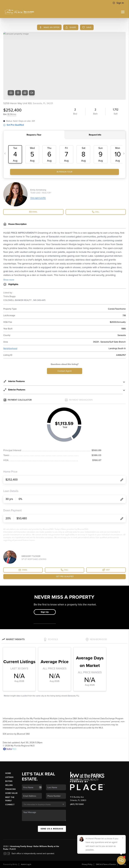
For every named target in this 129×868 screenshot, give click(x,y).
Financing (10, 789)
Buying (9, 781)
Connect (10, 805)
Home (8, 773)
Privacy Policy (87, 864)
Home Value (11, 793)
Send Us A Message (52, 829)
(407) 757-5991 (77, 804)
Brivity (15, 864)
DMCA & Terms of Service (106, 864)
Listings (9, 777)
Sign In (118, 3)
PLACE (13, 849)
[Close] (123, 838)
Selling (9, 785)
